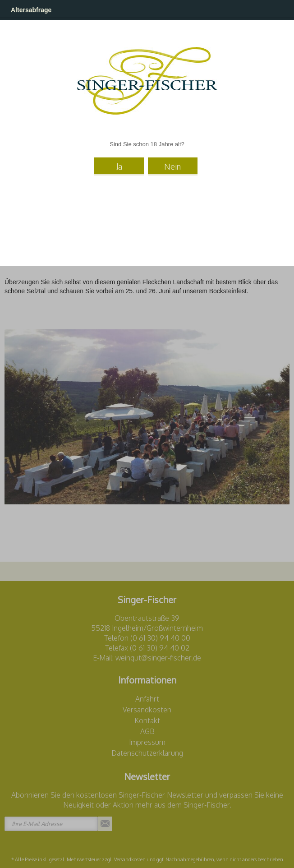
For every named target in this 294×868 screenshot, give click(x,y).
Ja (119, 166)
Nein (172, 166)
